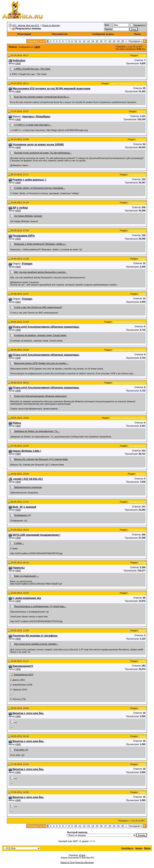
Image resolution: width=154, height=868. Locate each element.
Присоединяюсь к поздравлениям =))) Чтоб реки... (40, 606)
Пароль (108, 29)
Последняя (135, 41)
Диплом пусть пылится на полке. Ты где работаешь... (43, 153)
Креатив (142, 111)
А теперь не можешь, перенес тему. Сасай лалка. (40, 335)
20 (118, 41)
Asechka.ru (127, 848)
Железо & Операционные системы (128, 418)
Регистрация (24, 34)
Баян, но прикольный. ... (26, 576)
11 (80, 41)
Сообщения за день (103, 34)
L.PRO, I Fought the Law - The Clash (32, 69)
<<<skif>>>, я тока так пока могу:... (33, 125)
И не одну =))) (21, 750)
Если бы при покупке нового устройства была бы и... (42, 97)
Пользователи (60, 34)
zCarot (82, 855)
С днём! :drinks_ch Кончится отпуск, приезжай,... (40, 188)
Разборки (141, 139)
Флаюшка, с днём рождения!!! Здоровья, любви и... (40, 244)
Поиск (137, 34)
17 (105, 41)
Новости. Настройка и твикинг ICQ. (128, 83)
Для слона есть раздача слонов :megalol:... (36, 644)
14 (93, 41)
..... (16, 722)
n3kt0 (18, 63)
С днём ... (19, 543)
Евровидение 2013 (24, 674)
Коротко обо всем (84, 862)
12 (84, 41)
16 (101, 41)
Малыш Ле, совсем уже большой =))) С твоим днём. (41, 459)
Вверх (147, 848)
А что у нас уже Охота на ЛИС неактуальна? (38, 307)
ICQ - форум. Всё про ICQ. (26, 25)
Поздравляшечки (137, 175)
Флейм (142, 55)
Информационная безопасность (129, 322)
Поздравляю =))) (22, 515)
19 (114, 41)
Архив (139, 848)
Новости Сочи (68, 862)
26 (123, 41)
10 (76, 41)
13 (88, 41)
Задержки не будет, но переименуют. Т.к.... (37, 431)
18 (110, 41)
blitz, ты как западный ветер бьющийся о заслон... (41, 272)
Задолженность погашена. (28, 487)
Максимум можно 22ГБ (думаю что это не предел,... (41, 363)
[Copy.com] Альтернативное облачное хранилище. (41, 396)
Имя (107, 25)
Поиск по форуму (51, 25)
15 (97, 41)
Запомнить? (138, 25)
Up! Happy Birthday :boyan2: (28, 216)
